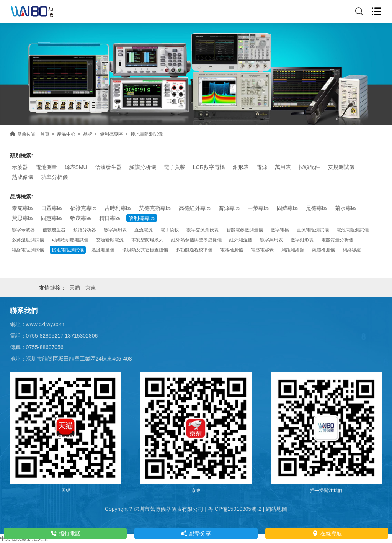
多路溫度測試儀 (28, 240)
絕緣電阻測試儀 (28, 250)
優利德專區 (111, 134)
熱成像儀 (23, 177)
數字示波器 (23, 230)
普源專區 (229, 208)
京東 (91, 288)
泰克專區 (23, 208)
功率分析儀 (54, 177)
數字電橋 (280, 230)
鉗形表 (241, 167)
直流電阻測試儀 (313, 230)
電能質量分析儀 (337, 240)
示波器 (20, 167)
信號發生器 (108, 167)
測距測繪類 (293, 250)
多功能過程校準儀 (194, 250)
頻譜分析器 (85, 230)
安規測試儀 (341, 167)
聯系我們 (24, 311)
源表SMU (76, 167)
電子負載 (175, 167)
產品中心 (66, 134)
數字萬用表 (115, 230)
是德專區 (317, 208)
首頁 (45, 134)
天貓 (75, 288)
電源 (262, 167)
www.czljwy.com (45, 324)
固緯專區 (287, 208)
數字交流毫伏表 (203, 230)
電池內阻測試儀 (353, 230)
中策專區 (258, 208)
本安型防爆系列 (147, 240)
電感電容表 (262, 250)
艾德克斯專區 (155, 208)
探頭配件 (309, 167)
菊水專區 (346, 208)
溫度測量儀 (103, 250)
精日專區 (110, 218)
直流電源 (144, 230)
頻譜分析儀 (143, 167)
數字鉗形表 (302, 240)
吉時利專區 (118, 208)
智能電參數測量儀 (245, 230)
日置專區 (52, 208)
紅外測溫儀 (241, 240)
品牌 (88, 134)
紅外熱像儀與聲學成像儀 (196, 240)
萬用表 (283, 167)
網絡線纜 (352, 250)
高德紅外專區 (195, 208)
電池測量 (46, 167)
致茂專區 (81, 218)
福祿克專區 (83, 208)
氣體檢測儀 (323, 250)
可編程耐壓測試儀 (70, 240)
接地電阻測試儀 (68, 250)
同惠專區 (52, 218)
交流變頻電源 (110, 240)
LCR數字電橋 (209, 167)
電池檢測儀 (232, 250)
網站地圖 (276, 509)
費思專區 (23, 218)
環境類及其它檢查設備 (145, 250)
